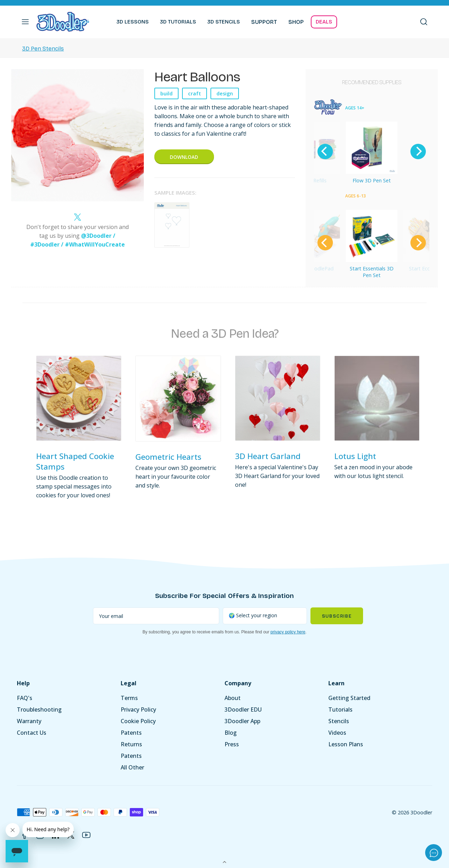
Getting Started (349, 698)
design (225, 93)
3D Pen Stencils (43, 49)
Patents (131, 733)
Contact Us (32, 733)
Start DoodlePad (314, 268)
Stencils (339, 721)
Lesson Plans (346, 744)
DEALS (324, 22)
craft (195, 93)
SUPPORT (264, 22)
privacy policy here (288, 632)
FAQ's (25, 698)
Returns (131, 744)
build (166, 93)
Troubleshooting (39, 709)
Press (232, 744)
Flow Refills (314, 180)
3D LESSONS (133, 22)
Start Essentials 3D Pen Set (372, 272)
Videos (337, 733)
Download (184, 157)
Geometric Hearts (168, 457)
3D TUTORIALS (178, 22)
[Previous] (325, 152)
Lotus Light (355, 456)
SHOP (296, 22)
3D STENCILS (224, 22)
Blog (231, 733)
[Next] (418, 152)
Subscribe (337, 616)
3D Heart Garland (268, 456)
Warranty (29, 721)
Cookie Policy (138, 721)
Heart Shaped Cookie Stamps (75, 461)
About (233, 698)
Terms (129, 698)
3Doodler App (242, 721)
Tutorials (340, 709)
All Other (132, 767)
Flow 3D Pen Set (372, 180)
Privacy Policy (138, 709)
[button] (25, 22)
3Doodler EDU (243, 709)
